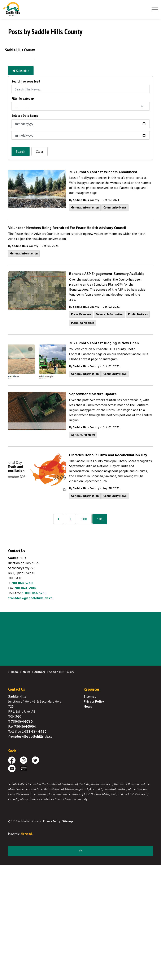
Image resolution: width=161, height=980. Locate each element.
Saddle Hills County (86, 200)
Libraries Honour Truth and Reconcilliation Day (108, 455)
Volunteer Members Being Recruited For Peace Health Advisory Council (67, 228)
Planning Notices (83, 323)
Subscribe (21, 71)
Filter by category (23, 99)
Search (21, 151)
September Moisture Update (93, 394)
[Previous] (59, 519)
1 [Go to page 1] (70, 519)
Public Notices (138, 314)
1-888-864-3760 (34, 593)
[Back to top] (80, 851)
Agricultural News (83, 435)
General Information (85, 207)
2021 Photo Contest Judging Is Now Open (104, 343)
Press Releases (81, 314)
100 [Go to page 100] (84, 519)
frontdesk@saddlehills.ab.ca (30, 598)
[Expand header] (155, 9)
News (88, 706)
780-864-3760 (22, 583)
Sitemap (90, 696)
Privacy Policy (94, 701)
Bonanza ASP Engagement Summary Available (107, 274)
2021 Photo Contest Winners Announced (103, 172)
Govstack (27, 834)
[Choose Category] (80, 106)
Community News (115, 207)
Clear (40, 151)
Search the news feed (26, 81)
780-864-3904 (25, 588)
